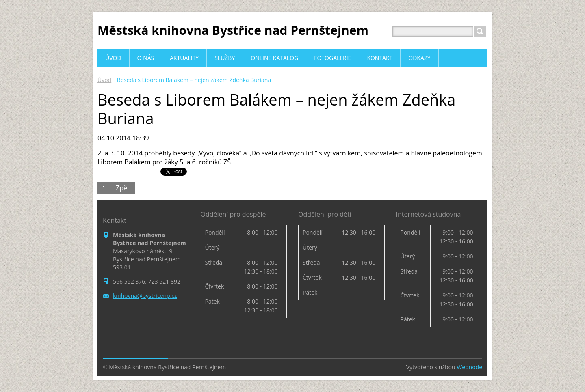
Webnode (469, 367)
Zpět (123, 188)
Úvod (104, 80)
